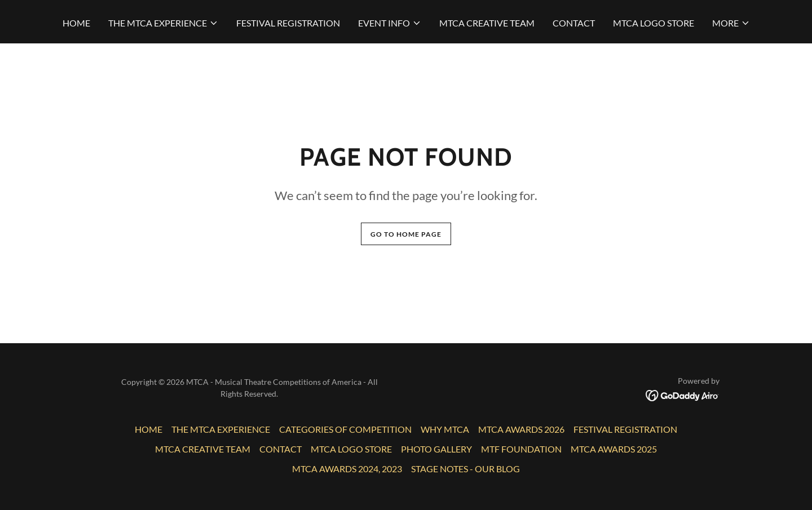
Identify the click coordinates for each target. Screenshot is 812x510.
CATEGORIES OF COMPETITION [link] (345, 429)
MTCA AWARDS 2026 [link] (521, 429)
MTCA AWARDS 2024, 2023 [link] (347, 469)
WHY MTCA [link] (445, 429)
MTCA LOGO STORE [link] (654, 23)
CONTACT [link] (574, 23)
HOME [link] (76, 23)
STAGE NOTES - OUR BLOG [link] (465, 469)
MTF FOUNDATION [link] (521, 449)
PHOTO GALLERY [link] (436, 449)
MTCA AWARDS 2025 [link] (614, 449)
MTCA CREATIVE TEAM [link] (487, 23)
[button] (163, 23)
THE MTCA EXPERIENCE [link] (221, 429)
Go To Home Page (406, 234)
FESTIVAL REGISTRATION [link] (288, 23)
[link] (683, 394)
